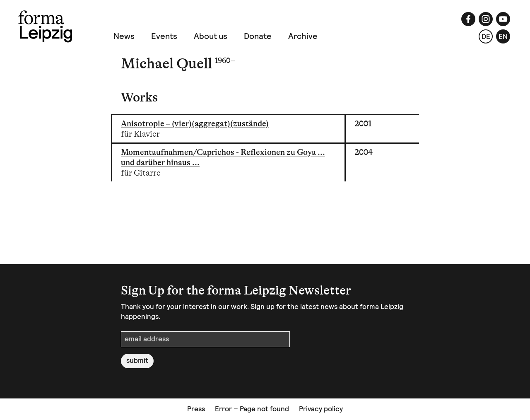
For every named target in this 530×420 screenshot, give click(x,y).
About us (211, 36)
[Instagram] (486, 19)
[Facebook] (468, 19)
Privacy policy (321, 409)
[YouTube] (503, 19)
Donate (258, 36)
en (503, 36)
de (486, 36)
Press (196, 409)
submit (137, 360)
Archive (303, 36)
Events (164, 36)
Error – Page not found (252, 409)
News (124, 36)
